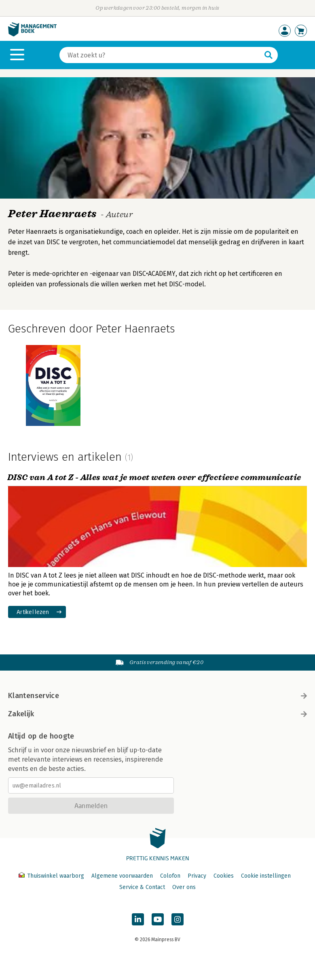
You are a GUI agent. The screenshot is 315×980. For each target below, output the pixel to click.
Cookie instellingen (266, 876)
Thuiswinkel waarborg (52, 876)
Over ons (184, 887)
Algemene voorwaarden (122, 876)
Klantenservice (157, 696)
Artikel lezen (33, 612)
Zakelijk (157, 714)
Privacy (197, 876)
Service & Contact (142, 887)
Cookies (224, 876)
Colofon (170, 876)
